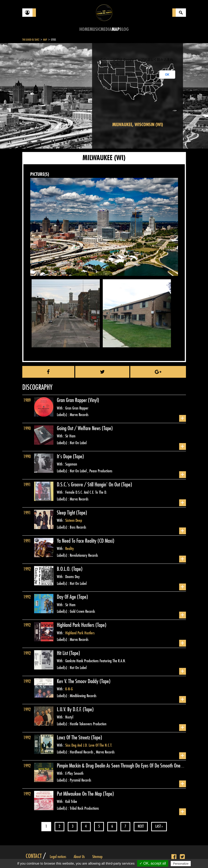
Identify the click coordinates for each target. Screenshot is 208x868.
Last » (159, 826)
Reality (70, 549)
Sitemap (97, 857)
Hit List (63, 653)
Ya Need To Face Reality (77, 541)
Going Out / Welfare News (79, 428)
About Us (79, 857)
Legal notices (58, 857)
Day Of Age (67, 597)
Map (116, 29)
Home (84, 29)
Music (95, 29)
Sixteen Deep (74, 520)
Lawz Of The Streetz (74, 738)
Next (141, 826)
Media (106, 29)
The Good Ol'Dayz (31, 40)
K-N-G (69, 689)
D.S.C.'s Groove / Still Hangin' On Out (89, 485)
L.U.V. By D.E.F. (70, 709)
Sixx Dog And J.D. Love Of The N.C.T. (89, 745)
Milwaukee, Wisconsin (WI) (138, 125)
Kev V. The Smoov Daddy (78, 681)
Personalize (181, 864)
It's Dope (65, 456)
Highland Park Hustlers (76, 625)
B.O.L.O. (64, 569)
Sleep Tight (66, 513)
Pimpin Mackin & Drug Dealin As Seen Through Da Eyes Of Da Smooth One (119, 766)
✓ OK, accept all (153, 863)
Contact (34, 856)
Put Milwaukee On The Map (80, 794)
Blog (124, 29)
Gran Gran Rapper (72, 400)
